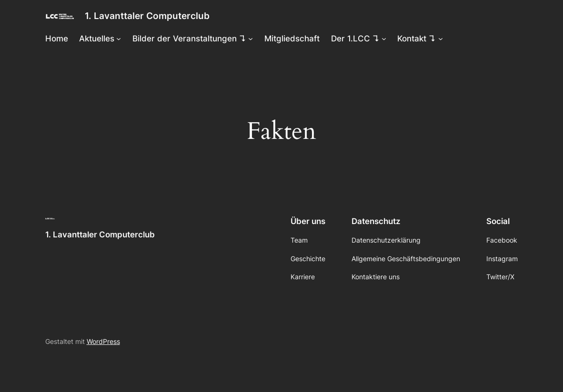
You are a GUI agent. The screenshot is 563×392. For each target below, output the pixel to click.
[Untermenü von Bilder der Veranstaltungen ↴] (251, 39)
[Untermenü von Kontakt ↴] (441, 39)
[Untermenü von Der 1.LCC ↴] (384, 39)
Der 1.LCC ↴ (355, 39)
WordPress (103, 341)
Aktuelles (97, 39)
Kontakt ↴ (417, 39)
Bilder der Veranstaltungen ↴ (189, 39)
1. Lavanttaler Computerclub (147, 16)
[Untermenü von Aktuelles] (119, 39)
